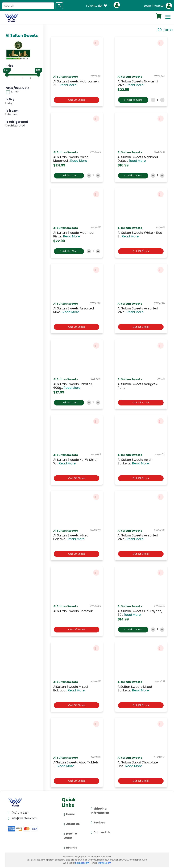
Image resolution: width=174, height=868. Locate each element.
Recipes (98, 823)
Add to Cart (133, 100)
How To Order (70, 836)
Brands (70, 848)
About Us (72, 824)
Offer (15, 92)
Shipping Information (100, 810)
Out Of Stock (77, 100)
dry (10, 103)
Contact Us (101, 832)
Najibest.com (82, 863)
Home (69, 814)
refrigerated (17, 126)
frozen (13, 114)
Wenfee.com (104, 863)
